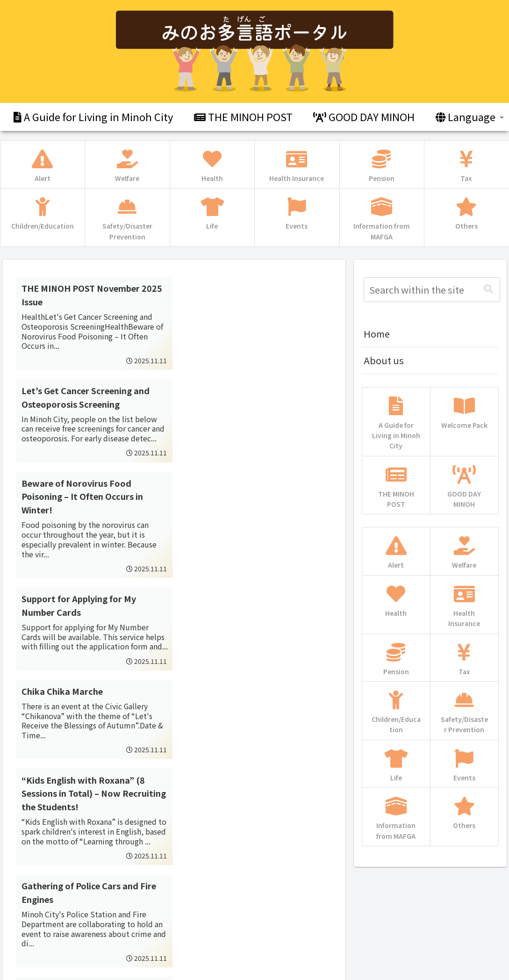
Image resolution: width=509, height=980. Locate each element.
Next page (174, 853)
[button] (488, 289)
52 (199, 890)
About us (384, 360)
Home (377, 334)
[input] (432, 290)
